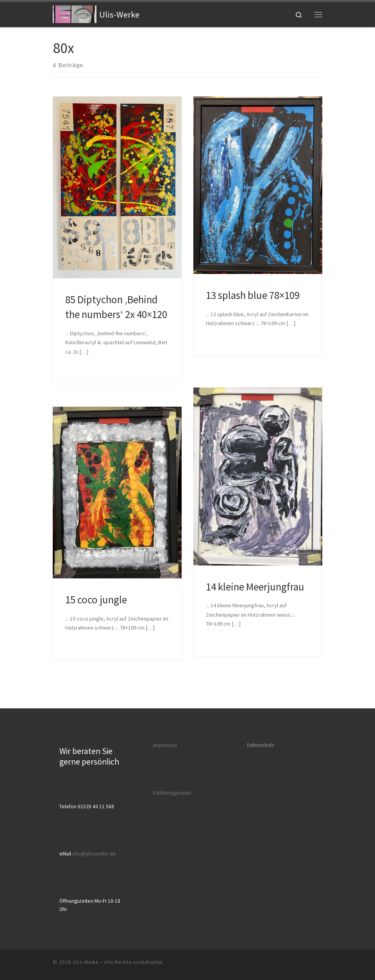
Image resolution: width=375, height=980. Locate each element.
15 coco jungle (96, 599)
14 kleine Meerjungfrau (255, 587)
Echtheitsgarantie (172, 793)
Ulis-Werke (86, 962)
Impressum (165, 745)
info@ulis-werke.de (94, 854)
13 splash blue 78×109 (253, 295)
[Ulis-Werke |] (75, 13)
